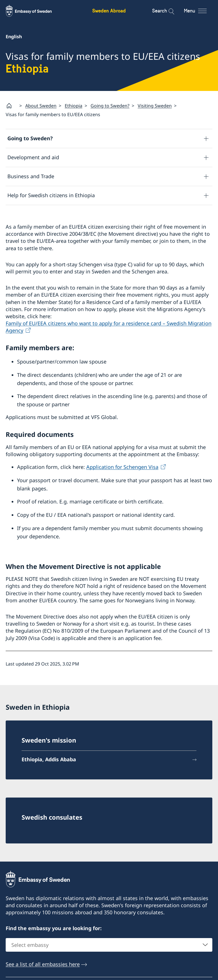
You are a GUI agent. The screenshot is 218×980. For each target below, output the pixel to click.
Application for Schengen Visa (122, 467)
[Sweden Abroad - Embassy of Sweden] (34, 11)
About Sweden (41, 106)
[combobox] (109, 945)
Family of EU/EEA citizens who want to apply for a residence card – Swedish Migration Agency (109, 327)
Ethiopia (74, 106)
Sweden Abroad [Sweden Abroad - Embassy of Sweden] (109, 11)
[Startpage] (11, 106)
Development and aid (33, 158)
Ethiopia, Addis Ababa (49, 759)
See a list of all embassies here (43, 964)
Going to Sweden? (110, 106)
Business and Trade (31, 177)
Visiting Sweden (155, 106)
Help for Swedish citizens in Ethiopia (51, 195)
